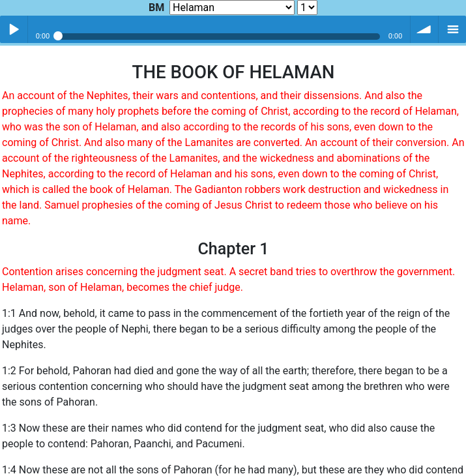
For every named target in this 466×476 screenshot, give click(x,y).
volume (424, 29)
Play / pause (14, 29)
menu (452, 29)
